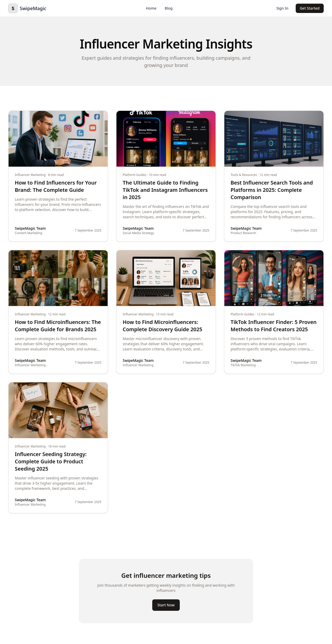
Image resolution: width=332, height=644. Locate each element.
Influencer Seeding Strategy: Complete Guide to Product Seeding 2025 (51, 461)
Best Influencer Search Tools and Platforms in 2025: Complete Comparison (272, 190)
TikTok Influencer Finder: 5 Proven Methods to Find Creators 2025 (274, 326)
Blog (169, 8)
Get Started (310, 8)
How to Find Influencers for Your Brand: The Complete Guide (56, 186)
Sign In (282, 8)
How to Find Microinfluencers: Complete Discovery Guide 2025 (162, 326)
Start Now (166, 605)
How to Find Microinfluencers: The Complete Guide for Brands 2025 (58, 326)
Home (151, 8)
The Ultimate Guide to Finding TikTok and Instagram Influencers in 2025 (165, 190)
